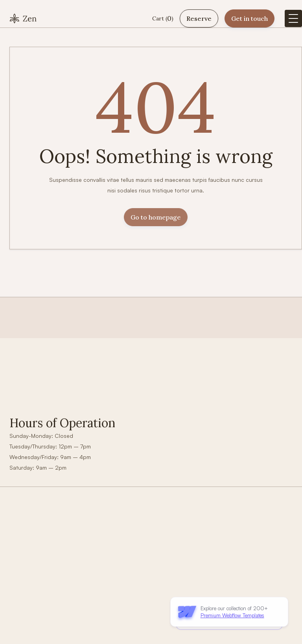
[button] (163, 19)
